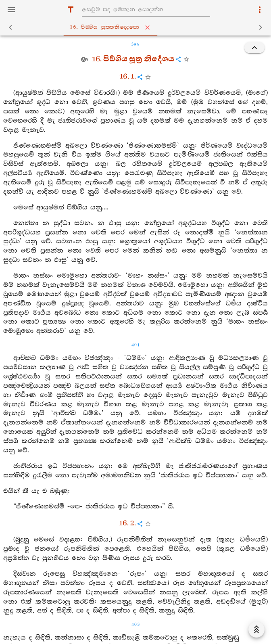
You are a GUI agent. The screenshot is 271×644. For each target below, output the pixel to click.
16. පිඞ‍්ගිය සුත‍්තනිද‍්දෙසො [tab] (137, 27)
